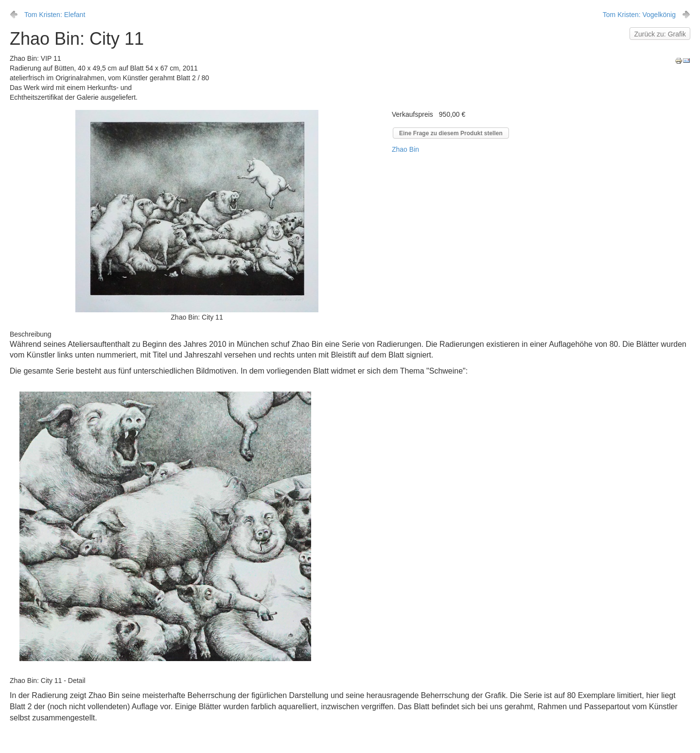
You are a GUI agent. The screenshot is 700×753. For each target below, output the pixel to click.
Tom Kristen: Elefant (55, 15)
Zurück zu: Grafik (660, 34)
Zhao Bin (405, 149)
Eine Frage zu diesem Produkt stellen (451, 133)
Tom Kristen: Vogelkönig (639, 15)
